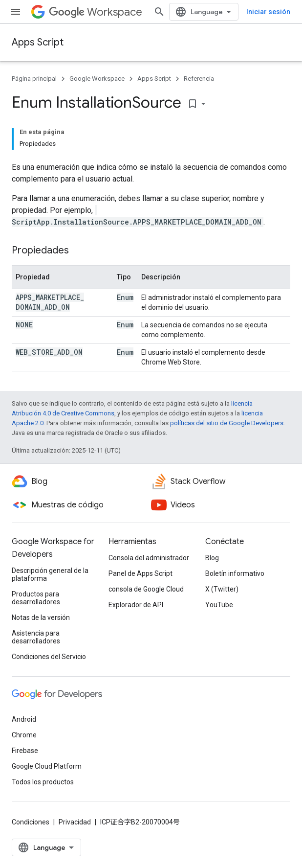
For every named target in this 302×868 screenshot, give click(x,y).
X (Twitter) (222, 589)
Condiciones (31, 822)
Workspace (96, 12)
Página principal (34, 79)
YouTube (219, 605)
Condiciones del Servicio (49, 657)
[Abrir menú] (16, 12)
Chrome (24, 735)
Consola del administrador (149, 558)
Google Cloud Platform (47, 766)
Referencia (199, 79)
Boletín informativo (235, 573)
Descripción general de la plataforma (50, 574)
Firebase (25, 751)
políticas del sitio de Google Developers (227, 423)
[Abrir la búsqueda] (159, 12)
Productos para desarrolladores (36, 598)
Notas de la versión (41, 617)
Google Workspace (97, 79)
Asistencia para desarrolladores (36, 637)
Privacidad (75, 822)
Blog (212, 558)
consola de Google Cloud (146, 589)
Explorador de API (136, 605)
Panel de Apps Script (140, 573)
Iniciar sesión (268, 12)
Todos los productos (43, 782)
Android (24, 719)
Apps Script (38, 42)
